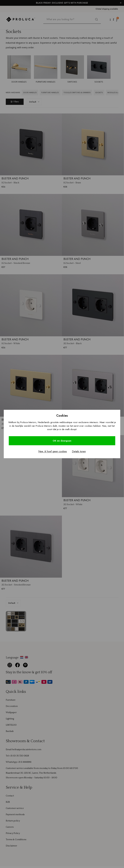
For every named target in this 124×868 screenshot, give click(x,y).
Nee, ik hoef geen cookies (53, 451)
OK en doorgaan (62, 441)
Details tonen (79, 451)
